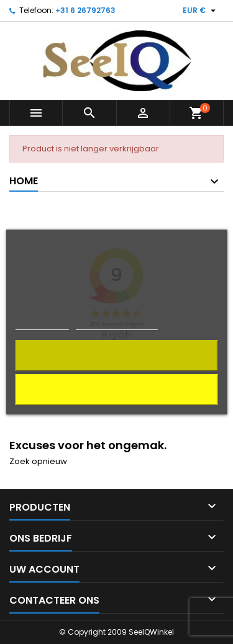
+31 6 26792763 (85, 10)
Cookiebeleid (42, 324)
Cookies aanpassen (117, 324)
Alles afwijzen (116, 389)
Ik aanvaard (117, 355)
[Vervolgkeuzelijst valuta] (201, 11)
